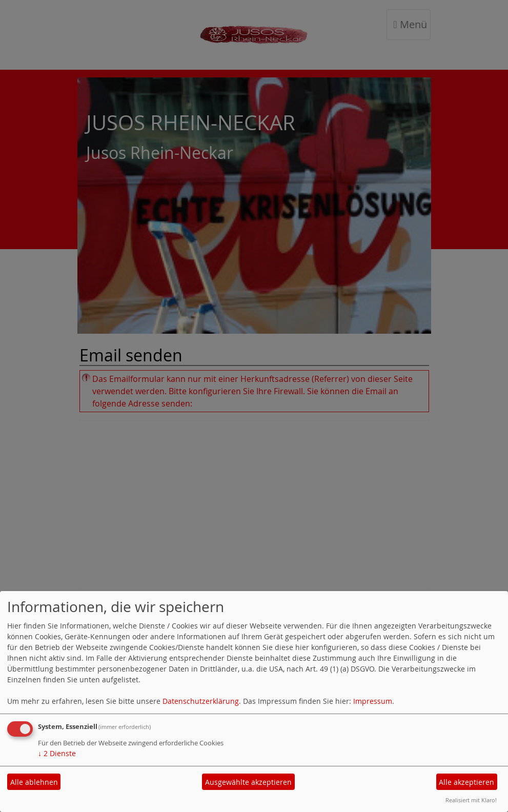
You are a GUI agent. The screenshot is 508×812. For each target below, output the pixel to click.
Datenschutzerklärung (201, 701)
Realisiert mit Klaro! (471, 800)
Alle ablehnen (34, 782)
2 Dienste (57, 753)
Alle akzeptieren (466, 782)
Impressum (373, 701)
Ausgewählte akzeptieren (248, 782)
